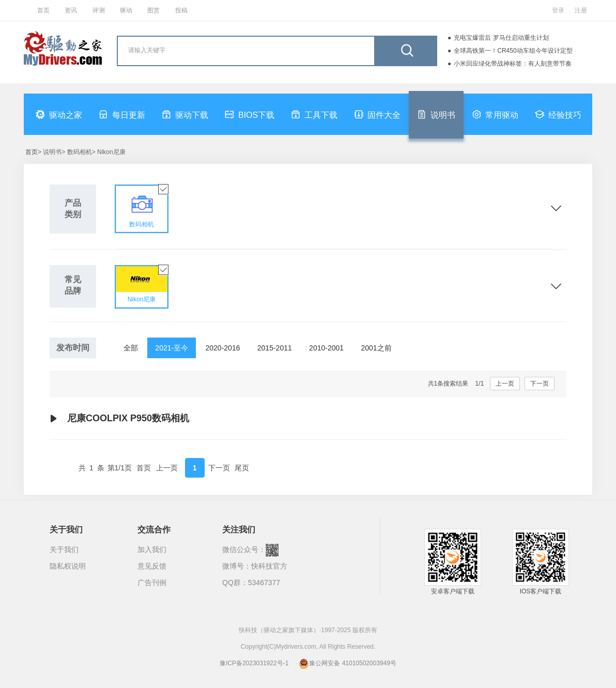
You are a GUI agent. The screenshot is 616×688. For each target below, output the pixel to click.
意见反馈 (152, 566)
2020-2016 (223, 348)
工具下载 (314, 114)
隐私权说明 (68, 566)
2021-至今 (172, 348)
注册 (581, 10)
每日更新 (122, 114)
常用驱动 (495, 114)
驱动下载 (185, 114)
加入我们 (152, 549)
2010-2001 (326, 348)
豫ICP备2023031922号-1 (254, 663)
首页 (43, 10)
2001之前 (376, 348)
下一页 (540, 384)
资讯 (71, 10)
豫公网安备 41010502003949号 (348, 663)
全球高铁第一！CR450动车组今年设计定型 (513, 51)
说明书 (436, 114)
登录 (558, 10)
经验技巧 (558, 114)
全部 (131, 348)
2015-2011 (275, 348)
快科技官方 (269, 566)
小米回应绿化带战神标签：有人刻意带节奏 (513, 64)
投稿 (181, 10)
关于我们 (64, 549)
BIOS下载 (250, 114)
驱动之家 (59, 114)
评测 (99, 10)
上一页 (505, 384)
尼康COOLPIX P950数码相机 (119, 419)
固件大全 (377, 114)
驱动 (126, 10)
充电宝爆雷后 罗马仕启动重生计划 (501, 38)
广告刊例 (152, 583)
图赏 (153, 10)
